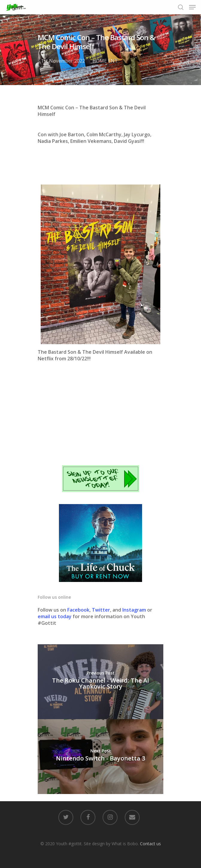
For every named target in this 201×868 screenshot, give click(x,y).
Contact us (150, 844)
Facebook (78, 610)
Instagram (135, 610)
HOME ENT (105, 61)
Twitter (101, 610)
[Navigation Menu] (192, 7)
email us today (55, 616)
